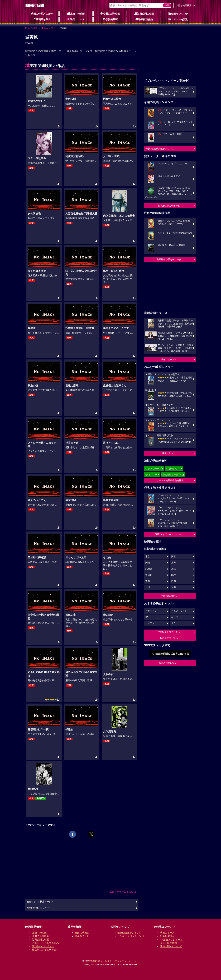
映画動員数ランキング (129, 933)
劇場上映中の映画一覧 (169, 206)
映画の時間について (169, 663)
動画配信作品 (144, 19)
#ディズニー (151, 475)
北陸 (174, 575)
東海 (174, 563)
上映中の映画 (76, 13)
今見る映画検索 (184, 5)
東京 (148, 557)
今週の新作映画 (110, 13)
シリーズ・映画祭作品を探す (169, 480)
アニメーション (179, 611)
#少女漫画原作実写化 (172, 475)
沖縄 (174, 587)
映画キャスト (48, 28)
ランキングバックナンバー (132, 936)
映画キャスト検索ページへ (40, 902)
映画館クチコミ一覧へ (169, 632)
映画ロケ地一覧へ (169, 638)
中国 (148, 581)
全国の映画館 (82, 933)
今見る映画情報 (169, 943)
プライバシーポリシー (127, 961)
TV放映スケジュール (171, 940)
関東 (174, 557)
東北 (174, 569)
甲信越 (149, 575)
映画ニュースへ (169, 360)
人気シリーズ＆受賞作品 (45, 943)
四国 (174, 581)
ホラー (175, 623)
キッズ (175, 617)
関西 (148, 563)
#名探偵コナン (173, 468)
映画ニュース (76, 19)
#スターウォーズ (153, 468)
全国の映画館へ (169, 596)
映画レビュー (169, 453)
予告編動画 (110, 19)
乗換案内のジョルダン (100, 961)
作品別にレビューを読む (45, 950)
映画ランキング (178, 13)
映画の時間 (31, 28)
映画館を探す (42, 19)
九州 (148, 587)
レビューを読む (178, 19)
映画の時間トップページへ (40, 908)
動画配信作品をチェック (169, 259)
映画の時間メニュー (42, 14)
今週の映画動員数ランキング (159, 149)
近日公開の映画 (144, 13)
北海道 (149, 569)
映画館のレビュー (84, 936)
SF (147, 617)
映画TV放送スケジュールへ (169, 534)
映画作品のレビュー (43, 946)
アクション (151, 611)
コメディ (150, 623)
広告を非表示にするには (123, 892)
